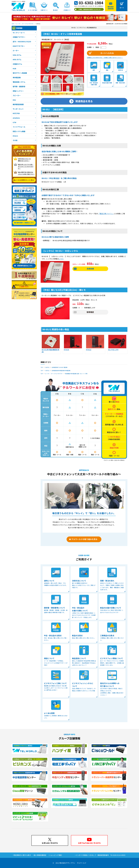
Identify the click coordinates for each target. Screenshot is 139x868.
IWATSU (47, 367)
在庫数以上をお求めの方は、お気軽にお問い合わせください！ (105, 58)
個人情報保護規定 (40, 855)
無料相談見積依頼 (111, 8)
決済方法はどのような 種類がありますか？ (24, 160)
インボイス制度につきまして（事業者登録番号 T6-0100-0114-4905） (101, 855)
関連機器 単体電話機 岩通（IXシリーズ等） (77, 374)
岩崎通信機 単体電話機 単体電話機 (61, 370)
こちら (61, 259)
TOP (13, 24)
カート (122, 8)
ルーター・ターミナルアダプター (25, 24)
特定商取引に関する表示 (22, 855)
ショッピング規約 (56, 855)
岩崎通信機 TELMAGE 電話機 (59, 367)
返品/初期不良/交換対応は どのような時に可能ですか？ (26, 173)
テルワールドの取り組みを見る (84, 539)
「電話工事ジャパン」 (106, 214)
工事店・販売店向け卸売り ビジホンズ (89, 9)
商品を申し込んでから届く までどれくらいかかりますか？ (26, 166)
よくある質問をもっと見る (25, 180)
